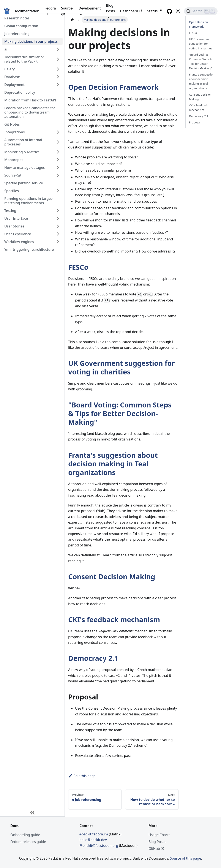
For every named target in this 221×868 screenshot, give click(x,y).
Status (154, 11)
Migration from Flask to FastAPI (30, 100)
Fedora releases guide (28, 842)
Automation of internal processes (23, 142)
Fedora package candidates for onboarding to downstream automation (30, 112)
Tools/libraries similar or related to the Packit (24, 59)
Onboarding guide (25, 835)
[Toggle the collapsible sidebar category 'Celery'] (58, 69)
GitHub (156, 849)
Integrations (15, 132)
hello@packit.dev (93, 840)
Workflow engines (19, 242)
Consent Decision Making (112, 577)
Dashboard (131, 11)
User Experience (18, 234)
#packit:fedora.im (94, 834)
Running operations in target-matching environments (29, 201)
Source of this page (185, 858)
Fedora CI (50, 11)
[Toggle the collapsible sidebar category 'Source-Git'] (58, 175)
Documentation (26, 11)
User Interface (16, 218)
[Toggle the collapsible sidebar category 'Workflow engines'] (58, 242)
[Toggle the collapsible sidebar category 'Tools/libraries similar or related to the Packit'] (58, 59)
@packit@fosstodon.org (99, 846)
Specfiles (12, 191)
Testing (10, 211)
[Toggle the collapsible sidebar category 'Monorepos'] (58, 160)
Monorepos (14, 160)
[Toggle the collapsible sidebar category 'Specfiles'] (58, 191)
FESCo (78, 267)
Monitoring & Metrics (22, 152)
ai (6, 49)
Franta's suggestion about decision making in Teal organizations (113, 464)
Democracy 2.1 (93, 658)
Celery (9, 69)
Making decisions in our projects (31, 41)
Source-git (67, 11)
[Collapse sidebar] (32, 812)
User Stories (14, 226)
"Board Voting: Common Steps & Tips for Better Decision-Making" (120, 413)
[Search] (201, 11)
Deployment (14, 85)
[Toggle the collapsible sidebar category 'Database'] (58, 77)
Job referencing (17, 34)
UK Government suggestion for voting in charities (122, 367)
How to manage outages (24, 167)
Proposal (195, 122)
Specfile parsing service (24, 183)
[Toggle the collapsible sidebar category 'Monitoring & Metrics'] (58, 152)
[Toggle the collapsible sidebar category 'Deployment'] (58, 85)
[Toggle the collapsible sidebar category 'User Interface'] (58, 218)
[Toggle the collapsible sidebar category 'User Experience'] (58, 234)
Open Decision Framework (113, 87)
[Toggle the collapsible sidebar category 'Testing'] (58, 211)
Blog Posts (157, 842)
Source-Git (13, 175)
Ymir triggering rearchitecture (29, 249)
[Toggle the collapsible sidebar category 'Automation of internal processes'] (58, 142)
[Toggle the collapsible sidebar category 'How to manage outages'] (58, 167)
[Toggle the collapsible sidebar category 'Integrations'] (58, 132)
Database (12, 77)
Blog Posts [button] (110, 8)
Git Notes (12, 124)
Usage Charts (159, 835)
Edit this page (82, 776)
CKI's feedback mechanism (114, 619)
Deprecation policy (20, 92)
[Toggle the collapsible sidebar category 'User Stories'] (58, 226)
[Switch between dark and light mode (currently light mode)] (178, 11)
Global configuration (21, 26)
